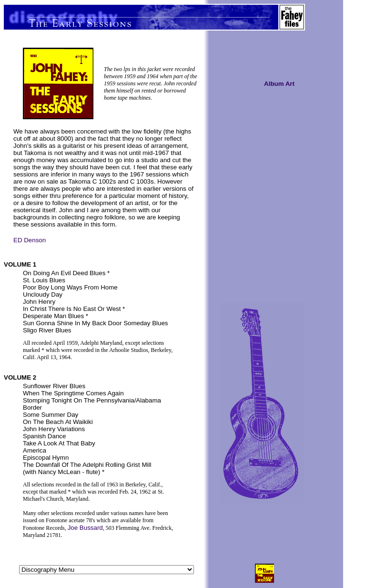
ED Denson (30, 240)
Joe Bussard (85, 528)
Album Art (279, 84)
